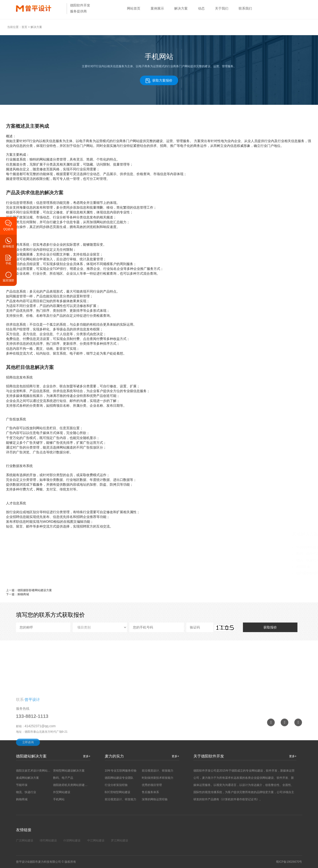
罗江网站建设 (120, 840)
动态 (201, 8)
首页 (24, 27)
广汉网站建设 (25, 840)
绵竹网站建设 (48, 840)
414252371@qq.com (40, 752)
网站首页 (134, 8)
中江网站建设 (96, 840)
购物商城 (189, 567)
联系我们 (245, 8)
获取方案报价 (159, 81)
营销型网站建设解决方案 (201, 547)
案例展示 (157, 8)
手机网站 (59, 799)
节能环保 (22, 785)
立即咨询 (28, 769)
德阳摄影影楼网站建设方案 (203, 573)
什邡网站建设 (72, 840)
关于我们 (222, 8)
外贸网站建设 (62, 792)
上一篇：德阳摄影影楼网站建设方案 (29, 590)
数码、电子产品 (194, 554)
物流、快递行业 (194, 560)
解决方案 (181, 8)
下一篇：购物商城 (17, 594)
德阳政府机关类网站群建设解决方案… (77, 785)
